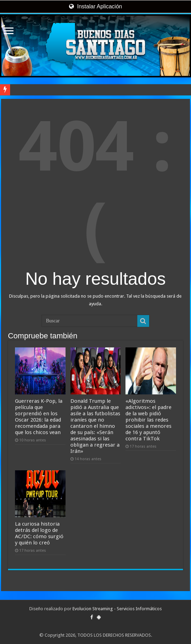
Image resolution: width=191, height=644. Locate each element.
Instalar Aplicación (95, 6)
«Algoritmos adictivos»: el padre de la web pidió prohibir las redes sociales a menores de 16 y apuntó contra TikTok (148, 420)
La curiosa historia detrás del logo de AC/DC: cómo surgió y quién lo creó (39, 533)
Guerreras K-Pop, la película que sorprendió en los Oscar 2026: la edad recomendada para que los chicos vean (39, 417)
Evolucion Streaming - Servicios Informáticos (117, 609)
